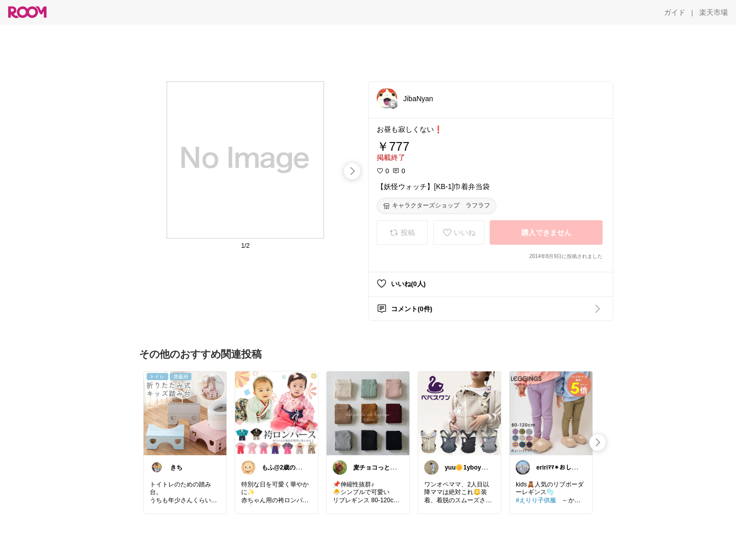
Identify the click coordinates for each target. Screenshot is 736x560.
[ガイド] (675, 12)
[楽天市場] (714, 12)
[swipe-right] (352, 171)
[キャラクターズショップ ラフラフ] (436, 206)
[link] (185, 413)
